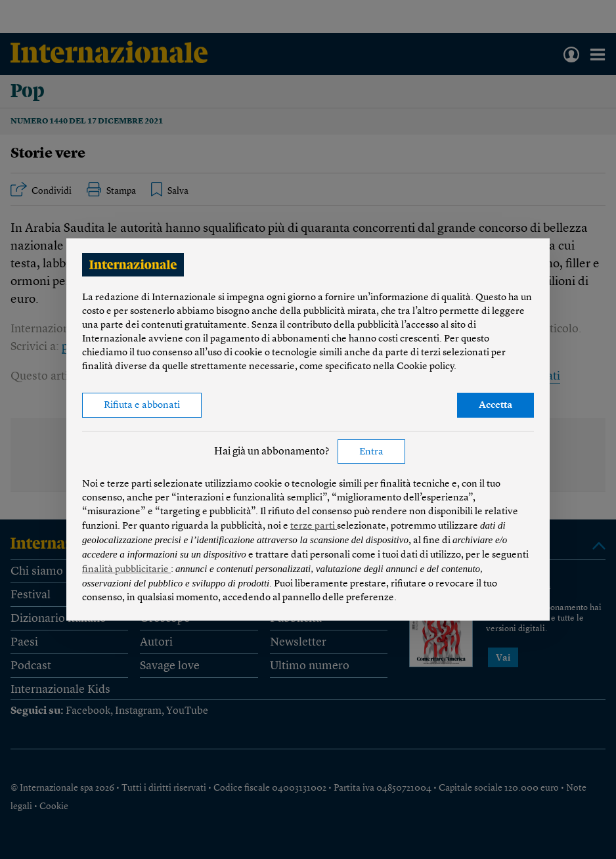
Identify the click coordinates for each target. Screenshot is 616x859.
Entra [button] (371, 452)
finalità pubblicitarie (126, 570)
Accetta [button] (495, 406)
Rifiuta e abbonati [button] (142, 406)
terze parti (314, 526)
